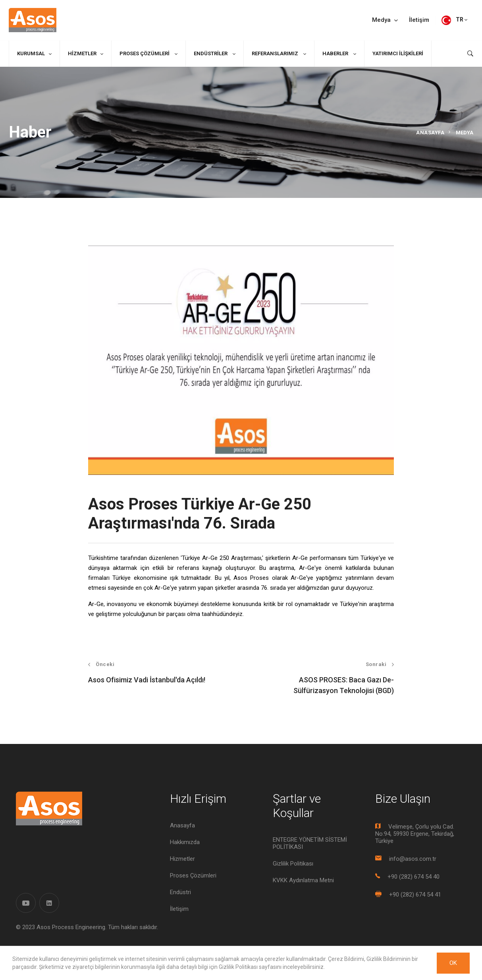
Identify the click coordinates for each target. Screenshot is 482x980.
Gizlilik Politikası (293, 864)
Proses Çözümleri (145, 53)
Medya (385, 20)
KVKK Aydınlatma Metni (303, 880)
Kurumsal (31, 53)
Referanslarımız (276, 53)
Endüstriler (211, 53)
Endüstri (180, 892)
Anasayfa (430, 133)
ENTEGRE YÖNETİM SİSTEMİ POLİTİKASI (310, 843)
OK (453, 963)
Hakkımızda (185, 842)
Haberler (336, 53)
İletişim (419, 20)
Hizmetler (82, 53)
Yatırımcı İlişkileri (398, 53)
